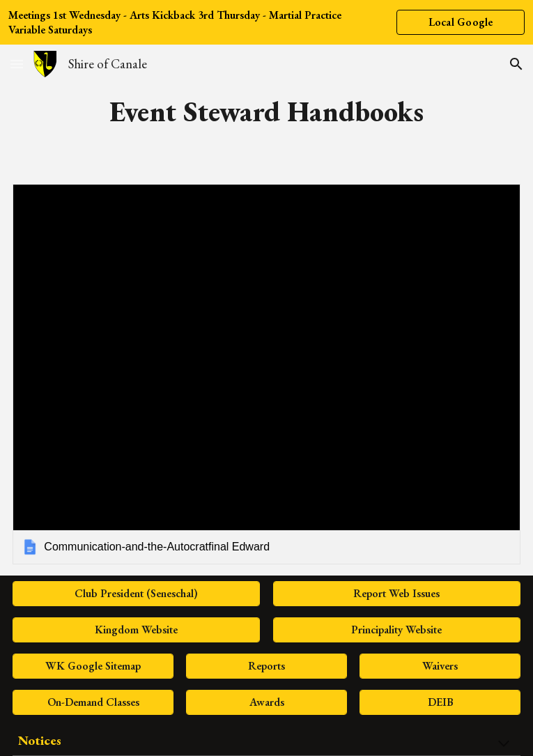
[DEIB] (440, 702)
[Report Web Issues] (397, 593)
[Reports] (266, 666)
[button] (17, 64)
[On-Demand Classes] (93, 702)
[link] (266, 374)
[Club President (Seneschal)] (136, 593)
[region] (266, 22)
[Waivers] (440, 666)
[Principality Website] (397, 630)
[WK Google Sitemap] (93, 666)
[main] (266, 111)
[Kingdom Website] (136, 630)
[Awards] (266, 702)
